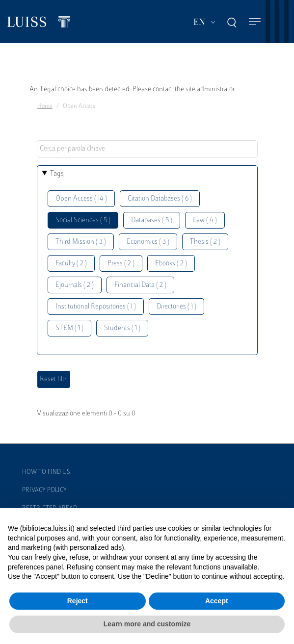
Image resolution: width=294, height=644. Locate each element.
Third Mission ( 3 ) (81, 242)
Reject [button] (78, 601)
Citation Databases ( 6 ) (160, 199)
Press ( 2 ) (121, 264)
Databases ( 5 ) (152, 220)
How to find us (46, 472)
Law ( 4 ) (205, 220)
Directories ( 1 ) (176, 307)
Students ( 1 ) (122, 328)
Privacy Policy (44, 490)
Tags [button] (57, 174)
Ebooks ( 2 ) (171, 264)
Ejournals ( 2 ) (75, 285)
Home (45, 106)
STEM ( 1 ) (69, 328)
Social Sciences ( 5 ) (83, 220)
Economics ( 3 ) (148, 242)
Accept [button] (217, 601)
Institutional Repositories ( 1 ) (96, 307)
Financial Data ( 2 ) (140, 285)
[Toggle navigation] (255, 22)
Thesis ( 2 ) (205, 242)
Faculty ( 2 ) (71, 264)
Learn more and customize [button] (147, 624)
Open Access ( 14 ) (81, 199)
